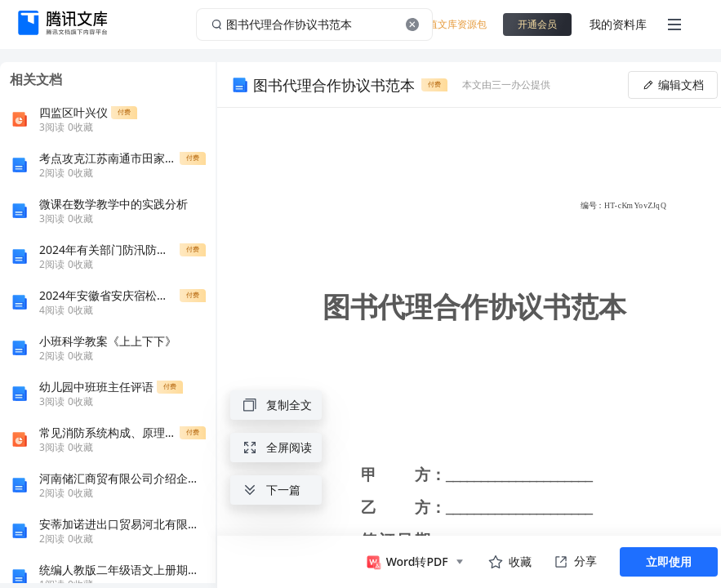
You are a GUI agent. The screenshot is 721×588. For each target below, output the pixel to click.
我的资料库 (618, 24)
